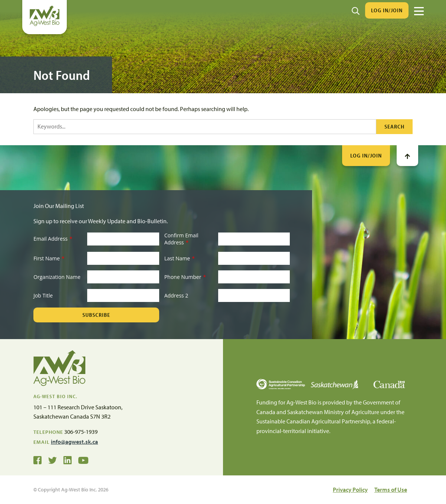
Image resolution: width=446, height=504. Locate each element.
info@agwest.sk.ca (74, 442)
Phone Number (185, 277)
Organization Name (57, 277)
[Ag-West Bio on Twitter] (53, 460)
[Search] (356, 10)
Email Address (53, 239)
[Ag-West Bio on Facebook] (37, 460)
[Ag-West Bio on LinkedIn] (68, 460)
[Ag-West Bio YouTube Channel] (83, 460)
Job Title (43, 295)
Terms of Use (391, 490)
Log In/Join (387, 10)
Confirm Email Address (181, 239)
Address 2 (176, 295)
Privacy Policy (350, 490)
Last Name (180, 258)
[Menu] (419, 11)
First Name (49, 258)
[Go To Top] (407, 156)
